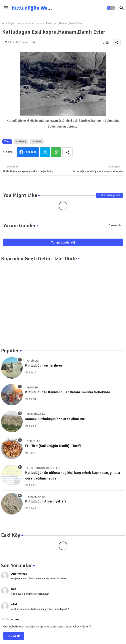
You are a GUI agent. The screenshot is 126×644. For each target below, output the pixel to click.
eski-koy (21, 142)
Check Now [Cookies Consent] (80, 626)
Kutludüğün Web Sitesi (38, 8)
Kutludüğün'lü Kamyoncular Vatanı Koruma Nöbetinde (68, 392)
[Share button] (68, 152)
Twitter (45, 152)
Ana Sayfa (8, 23)
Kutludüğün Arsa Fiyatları (46, 501)
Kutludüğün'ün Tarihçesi (44, 365)
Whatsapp (56, 152)
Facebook (30, 152)
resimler (23, 23)
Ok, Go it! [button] (14, 636)
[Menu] (6, 8)
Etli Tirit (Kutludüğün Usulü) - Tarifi (53, 446)
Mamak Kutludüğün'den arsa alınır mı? (55, 419)
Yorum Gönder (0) (63, 242)
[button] (111, 8)
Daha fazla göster (109, 195)
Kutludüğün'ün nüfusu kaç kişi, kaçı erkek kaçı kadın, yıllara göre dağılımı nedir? (73, 476)
